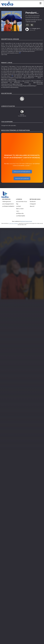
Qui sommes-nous (22, 204)
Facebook (33, 204)
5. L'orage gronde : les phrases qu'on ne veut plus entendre (36, 31)
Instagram (33, 206)
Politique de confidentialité (21, 217)
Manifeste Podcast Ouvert (26, 224)
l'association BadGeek (13, 226)
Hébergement (7, 204)
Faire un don (20, 211)
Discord (32, 209)
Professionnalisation (8, 209)
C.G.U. (18, 214)
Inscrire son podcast (22, 181)
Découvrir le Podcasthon (22, 174)
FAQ (17, 206)
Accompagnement (8, 206)
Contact (19, 209)
